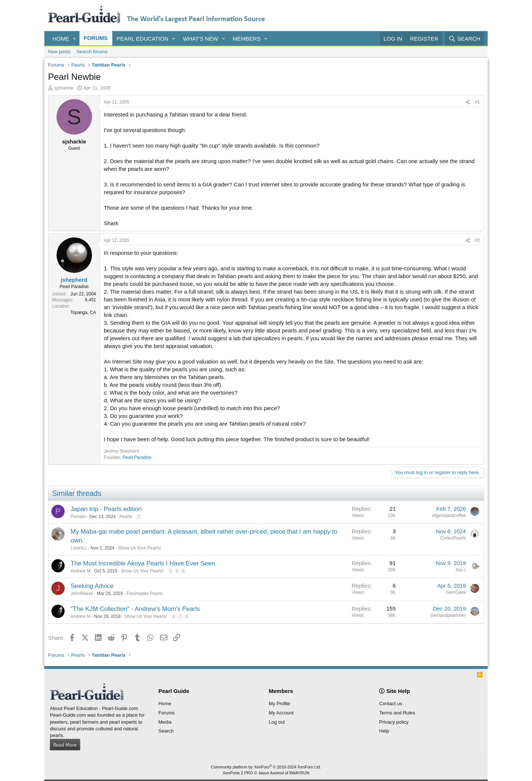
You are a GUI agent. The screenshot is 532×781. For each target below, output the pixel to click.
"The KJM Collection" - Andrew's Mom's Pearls (135, 609)
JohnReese (82, 594)
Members (247, 39)
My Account (281, 713)
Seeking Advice (92, 586)
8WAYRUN (299, 773)
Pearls (126, 517)
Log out (277, 722)
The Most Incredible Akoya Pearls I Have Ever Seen (143, 563)
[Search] (464, 39)
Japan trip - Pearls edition (106, 509)
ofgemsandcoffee (449, 515)
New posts (59, 52)
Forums (96, 38)
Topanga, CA (83, 312)
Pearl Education (143, 39)
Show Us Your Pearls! (140, 548)
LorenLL (79, 548)
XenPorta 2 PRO (238, 773)
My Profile (280, 704)
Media (165, 722)
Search (166, 731)
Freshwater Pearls (144, 594)
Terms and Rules (397, 713)
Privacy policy (394, 722)
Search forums (92, 52)
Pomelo (78, 517)
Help (384, 731)
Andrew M (81, 571)
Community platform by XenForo (266, 767)
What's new (200, 39)
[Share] (468, 102)
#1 (478, 102)
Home (61, 39)
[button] (75, 39)
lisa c (461, 570)
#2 (478, 240)
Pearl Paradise (137, 457)
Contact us (391, 704)
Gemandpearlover (448, 615)
